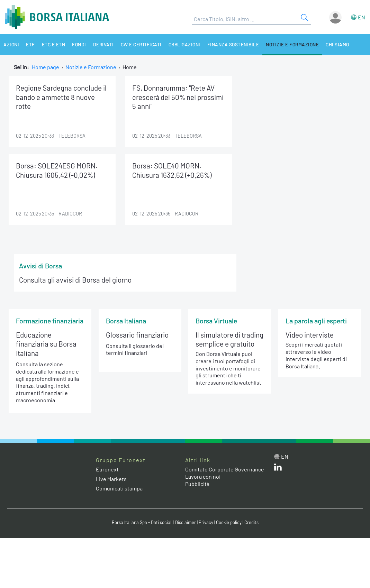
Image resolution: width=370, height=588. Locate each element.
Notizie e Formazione (292, 44)
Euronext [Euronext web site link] (107, 469)
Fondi (79, 44)
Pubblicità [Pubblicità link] (197, 484)
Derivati (103, 44)
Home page (46, 67)
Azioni (11, 44)
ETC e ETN (54, 44)
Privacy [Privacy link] (206, 522)
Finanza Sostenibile (233, 44)
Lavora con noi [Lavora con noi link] (203, 476)
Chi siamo (337, 44)
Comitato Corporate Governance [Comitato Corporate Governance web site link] (225, 469)
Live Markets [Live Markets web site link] (111, 479)
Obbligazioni (184, 44)
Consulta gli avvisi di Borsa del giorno (75, 280)
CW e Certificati (141, 44)
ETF (30, 44)
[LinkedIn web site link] (278, 468)
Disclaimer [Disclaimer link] (186, 522)
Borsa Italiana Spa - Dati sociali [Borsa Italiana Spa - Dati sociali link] (142, 522)
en (362, 17)
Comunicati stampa (119, 488)
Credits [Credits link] (251, 522)
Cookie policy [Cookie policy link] (229, 522)
